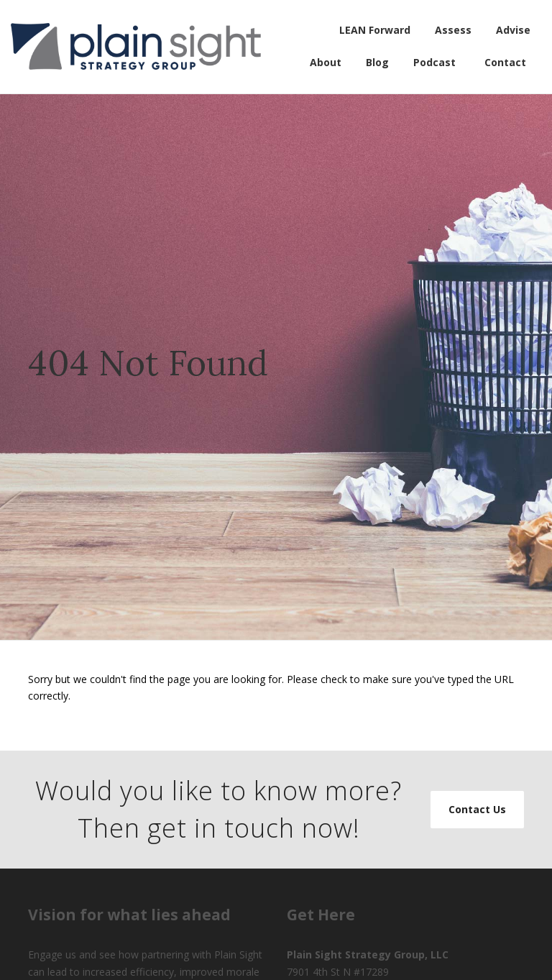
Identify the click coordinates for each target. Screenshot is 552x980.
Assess (453, 30)
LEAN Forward (375, 30)
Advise (513, 30)
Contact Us (477, 809)
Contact (505, 62)
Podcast (434, 62)
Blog (377, 62)
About (326, 62)
